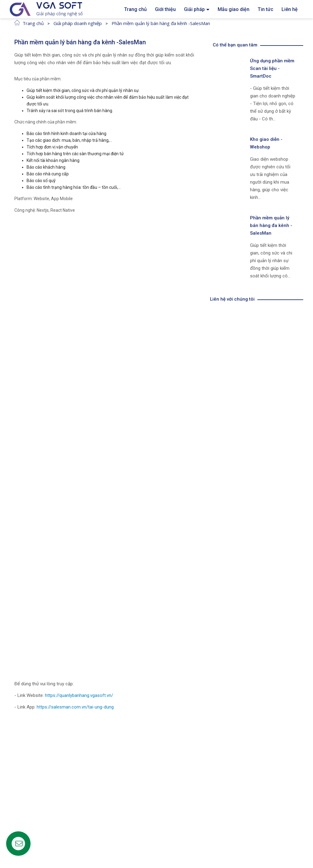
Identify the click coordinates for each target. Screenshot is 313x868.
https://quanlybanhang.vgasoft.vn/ (80, 695)
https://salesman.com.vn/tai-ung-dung (75, 707)
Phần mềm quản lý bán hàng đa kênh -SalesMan (161, 23)
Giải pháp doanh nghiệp (78, 23)
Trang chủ (33, 23)
